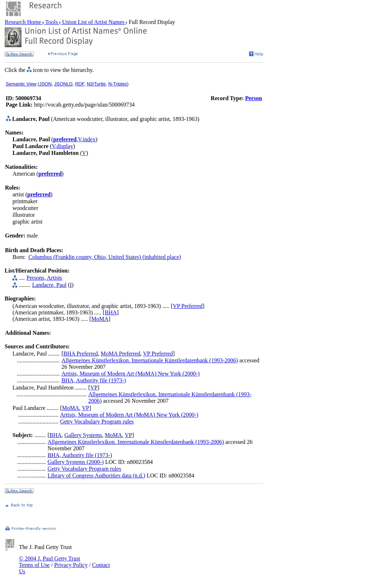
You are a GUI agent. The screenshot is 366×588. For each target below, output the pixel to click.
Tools (52, 22)
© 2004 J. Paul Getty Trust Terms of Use (50, 562)
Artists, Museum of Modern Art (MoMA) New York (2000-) (131, 374)
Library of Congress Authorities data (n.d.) (96, 476)
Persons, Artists (44, 278)
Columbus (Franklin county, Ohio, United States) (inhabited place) (105, 257)
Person (254, 98)
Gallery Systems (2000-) (76, 462)
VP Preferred (187, 306)
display (65, 146)
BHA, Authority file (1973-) (94, 380)
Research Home (24, 22)
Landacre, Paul (49, 285)
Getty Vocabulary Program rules (97, 422)
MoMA (100, 319)
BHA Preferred (80, 354)
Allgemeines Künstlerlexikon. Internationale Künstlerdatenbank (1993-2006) (150, 360)
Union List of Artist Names (93, 22)
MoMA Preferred (121, 354)
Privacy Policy (71, 565)
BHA (111, 312)
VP (94, 388)
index (89, 139)
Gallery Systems (83, 435)
